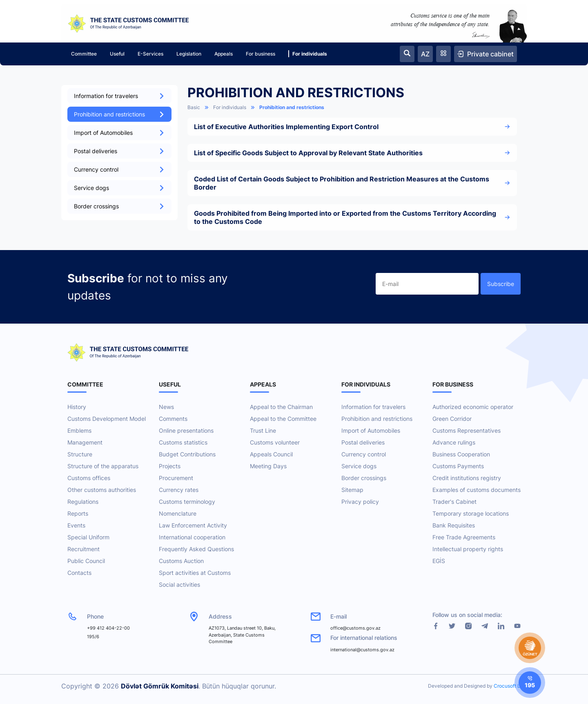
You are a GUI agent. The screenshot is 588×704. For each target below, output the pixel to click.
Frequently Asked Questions (196, 549)
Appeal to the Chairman (281, 407)
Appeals (224, 54)
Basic (194, 107)
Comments (173, 419)
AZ (425, 54)
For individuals (308, 54)
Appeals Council (271, 454)
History (77, 407)
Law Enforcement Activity (193, 525)
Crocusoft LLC (510, 686)
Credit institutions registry (467, 478)
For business (261, 54)
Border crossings (119, 206)
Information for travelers (119, 96)
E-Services (150, 54)
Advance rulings (454, 442)
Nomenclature (178, 513)
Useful (117, 54)
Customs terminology (187, 502)
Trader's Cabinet (454, 502)
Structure (80, 454)
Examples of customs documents (477, 490)
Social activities (179, 584)
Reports (78, 513)
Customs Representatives (467, 430)
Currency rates (179, 490)
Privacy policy (360, 502)
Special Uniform (88, 537)
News (166, 407)
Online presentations (186, 430)
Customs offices (89, 478)
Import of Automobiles (119, 133)
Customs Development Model (107, 419)
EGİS (439, 561)
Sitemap (352, 490)
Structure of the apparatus (103, 466)
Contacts (79, 573)
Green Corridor (452, 419)
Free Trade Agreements (464, 537)
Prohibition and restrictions (119, 114)
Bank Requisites (454, 525)
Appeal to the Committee (283, 419)
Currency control (119, 169)
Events (76, 525)
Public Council (86, 561)
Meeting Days (268, 466)
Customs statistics (183, 442)
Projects (170, 466)
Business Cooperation (461, 454)
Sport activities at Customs (195, 573)
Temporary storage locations (471, 513)
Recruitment (84, 549)
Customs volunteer (275, 442)
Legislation (189, 54)
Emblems (79, 430)
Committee (84, 54)
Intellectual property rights (468, 549)
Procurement (176, 478)
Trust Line (263, 430)
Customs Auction (181, 561)
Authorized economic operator (473, 407)
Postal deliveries (119, 151)
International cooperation (192, 537)
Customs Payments (458, 466)
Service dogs (119, 188)
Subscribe (501, 284)
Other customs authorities (102, 490)
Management (85, 442)
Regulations (83, 502)
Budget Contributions (187, 454)
